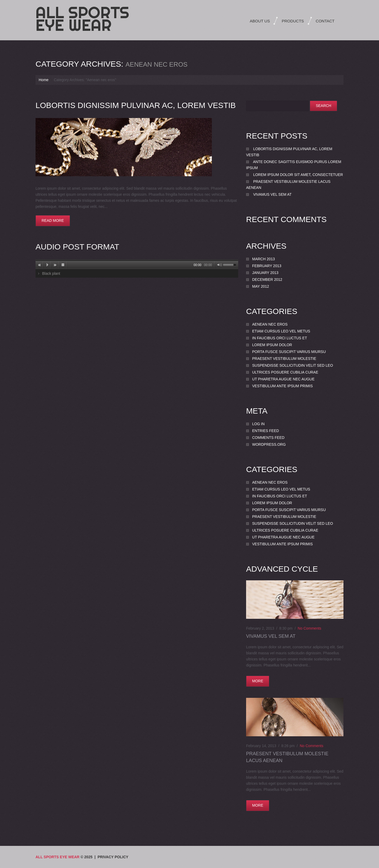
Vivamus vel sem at (272, 194)
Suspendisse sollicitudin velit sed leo (293, 365)
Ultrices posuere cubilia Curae (285, 372)
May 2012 (261, 286)
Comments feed (268, 438)
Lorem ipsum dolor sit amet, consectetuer (298, 175)
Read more (53, 220)
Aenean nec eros (270, 324)
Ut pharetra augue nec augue (283, 379)
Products (293, 21)
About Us (260, 21)
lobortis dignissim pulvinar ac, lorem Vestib (135, 105)
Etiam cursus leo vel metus (281, 331)
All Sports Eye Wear (82, 19)
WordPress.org (269, 444)
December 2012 (267, 279)
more (258, 681)
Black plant (51, 273)
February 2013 (267, 266)
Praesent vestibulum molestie (284, 359)
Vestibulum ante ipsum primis (282, 386)
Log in (258, 424)
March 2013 (263, 259)
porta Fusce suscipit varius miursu (289, 352)
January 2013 (265, 273)
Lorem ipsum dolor (272, 345)
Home (44, 80)
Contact (325, 21)
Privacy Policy (113, 857)
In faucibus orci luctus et (280, 338)
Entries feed (266, 431)
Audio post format (77, 247)
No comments (309, 628)
